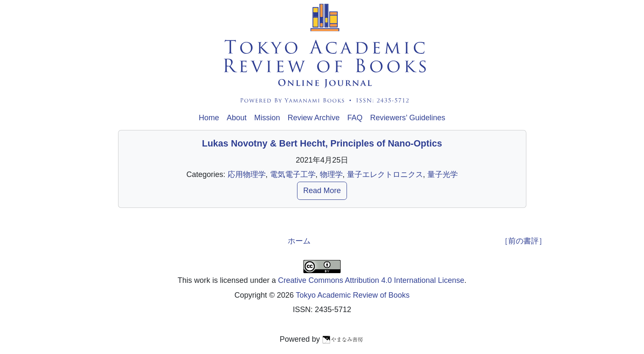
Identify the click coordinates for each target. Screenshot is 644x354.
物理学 (331, 174)
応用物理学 (247, 174)
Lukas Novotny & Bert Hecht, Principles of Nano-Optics (322, 143)
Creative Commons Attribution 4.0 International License (371, 280)
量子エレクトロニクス (385, 174)
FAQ (355, 118)
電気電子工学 (293, 174)
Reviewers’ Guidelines (408, 118)
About (237, 118)
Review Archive (314, 118)
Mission (267, 118)
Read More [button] (322, 191)
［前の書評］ (523, 241)
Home (209, 118)
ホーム (299, 241)
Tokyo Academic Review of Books (353, 295)
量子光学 (443, 174)
